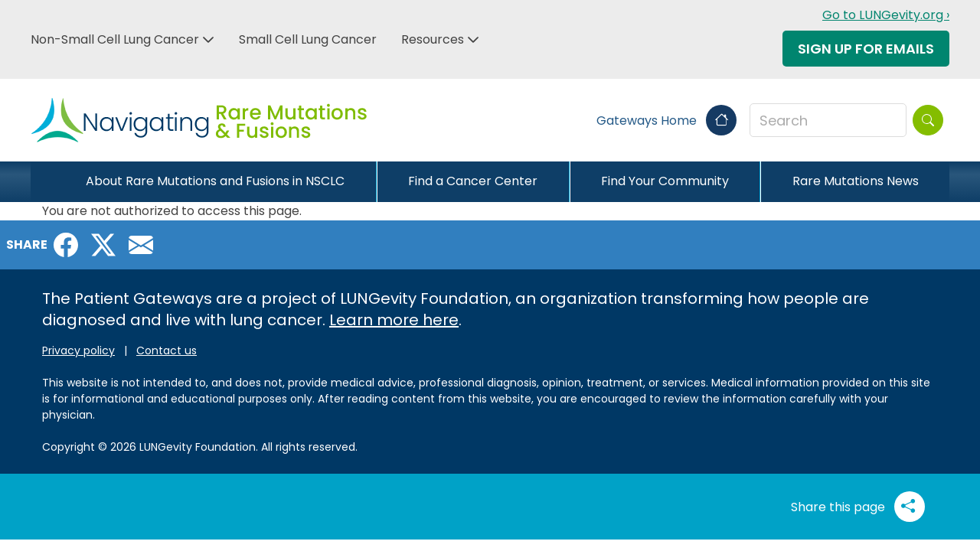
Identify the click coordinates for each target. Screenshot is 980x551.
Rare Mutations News (856, 181)
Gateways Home (666, 121)
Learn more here (394, 320)
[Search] (928, 120)
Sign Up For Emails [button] (866, 49)
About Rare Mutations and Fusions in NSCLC (215, 181)
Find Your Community (665, 181)
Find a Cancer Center (473, 181)
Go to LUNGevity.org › (886, 15)
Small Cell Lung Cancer (308, 39)
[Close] (43, 181)
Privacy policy (78, 350)
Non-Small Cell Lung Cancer (115, 39)
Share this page (858, 507)
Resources (433, 39)
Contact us (167, 350)
